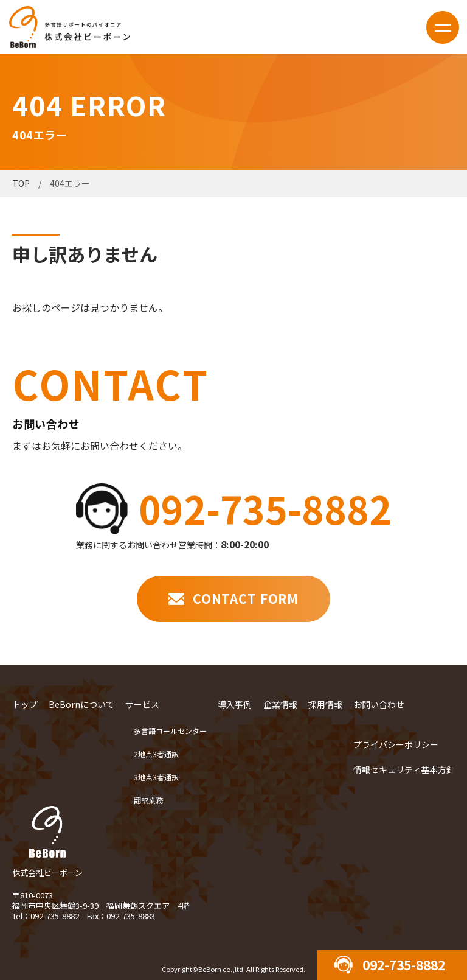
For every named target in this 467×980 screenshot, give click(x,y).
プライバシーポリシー (396, 744)
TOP (21, 183)
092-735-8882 (265, 508)
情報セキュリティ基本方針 (404, 769)
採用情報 (325, 704)
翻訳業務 (148, 800)
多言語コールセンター (170, 731)
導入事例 (235, 704)
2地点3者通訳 (156, 754)
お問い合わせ (379, 704)
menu (443, 27)
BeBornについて (81, 704)
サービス (142, 704)
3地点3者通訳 (156, 777)
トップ (25, 704)
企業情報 (280, 704)
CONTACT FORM (246, 598)
